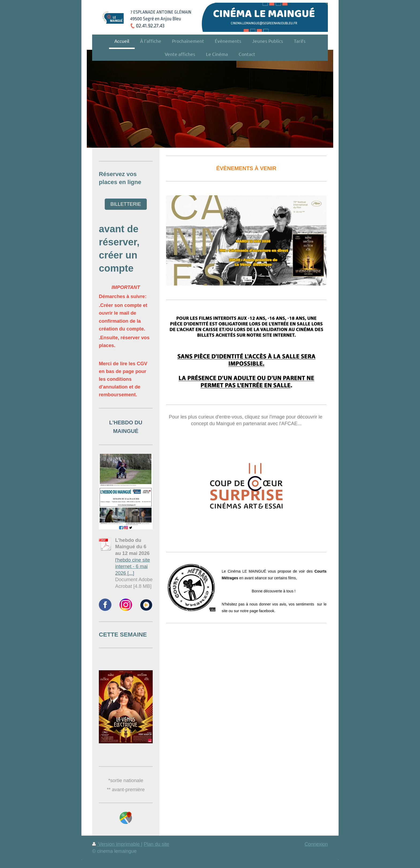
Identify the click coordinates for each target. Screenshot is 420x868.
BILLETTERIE (126, 204)
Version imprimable (117, 844)
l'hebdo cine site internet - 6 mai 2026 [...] (133, 567)
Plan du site (157, 844)
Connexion (316, 844)
